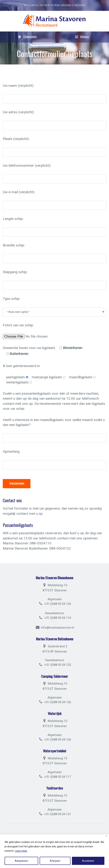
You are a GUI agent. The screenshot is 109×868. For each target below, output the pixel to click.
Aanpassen (21, 861)
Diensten (27, 37)
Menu (82, 37)
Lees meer (21, 851)
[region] (54, 851)
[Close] (107, 836)
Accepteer (88, 861)
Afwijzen (55, 861)
